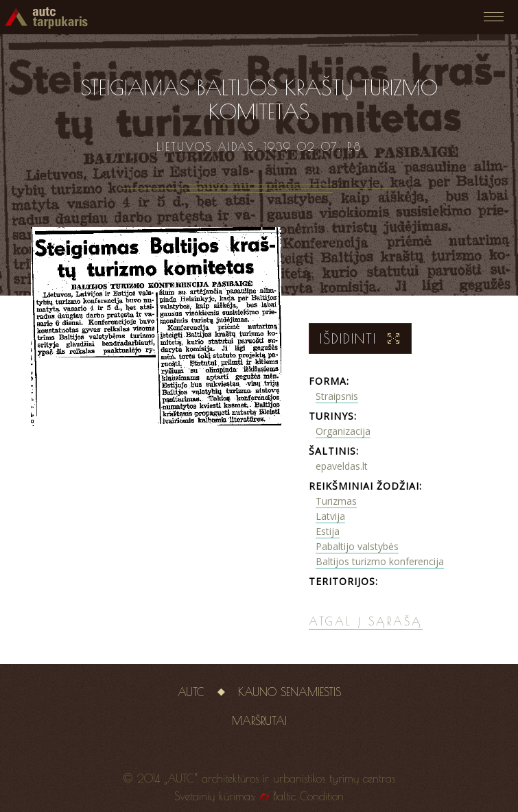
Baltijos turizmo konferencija (380, 561)
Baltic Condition (308, 796)
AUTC (191, 692)
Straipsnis (337, 396)
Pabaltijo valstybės (357, 546)
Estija (328, 531)
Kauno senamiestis (290, 692)
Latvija (330, 516)
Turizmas (336, 501)
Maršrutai (259, 721)
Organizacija (343, 431)
